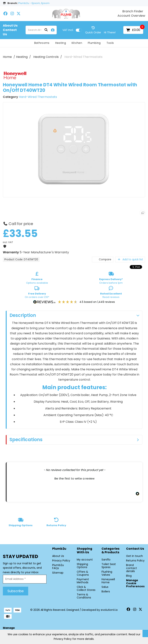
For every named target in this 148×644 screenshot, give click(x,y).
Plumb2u (59, 549)
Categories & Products (110, 551)
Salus (105, 587)
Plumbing (94, 43)
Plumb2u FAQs (58, 567)
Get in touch (134, 556)
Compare (103, 259)
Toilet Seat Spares (109, 566)
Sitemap (58, 573)
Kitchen (77, 43)
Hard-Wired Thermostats (83, 57)
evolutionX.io (109, 610)
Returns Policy (135, 561)
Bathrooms (42, 43)
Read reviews (111, 293)
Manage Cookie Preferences (135, 583)
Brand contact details (132, 568)
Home (7, 57)
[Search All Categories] (41, 30)
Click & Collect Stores (86, 588)
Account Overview (131, 16)
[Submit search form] (46, 30)
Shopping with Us (84, 551)
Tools (110, 43)
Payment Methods (83, 581)
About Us (10, 26)
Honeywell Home (108, 581)
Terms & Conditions (84, 596)
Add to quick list (130, 259)
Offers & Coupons (83, 573)
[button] (74, 478)
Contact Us (10, 32)
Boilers (106, 591)
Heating (61, 43)
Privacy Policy (61, 561)
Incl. (68, 30)
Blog (129, 576)
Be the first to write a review (74, 478)
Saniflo (106, 560)
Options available (37, 279)
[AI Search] (53, 30)
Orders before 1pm (111, 279)
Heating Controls (46, 57)
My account (85, 560)
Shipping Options (82, 566)
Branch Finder (133, 11)
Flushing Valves (107, 573)
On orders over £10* (37, 293)
